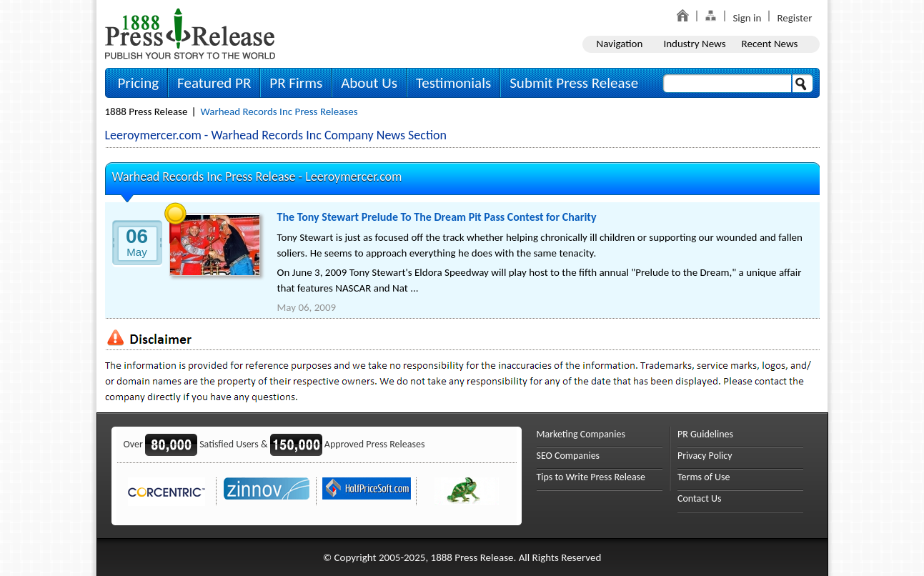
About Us (369, 83)
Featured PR (214, 83)
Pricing (139, 83)
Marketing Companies (581, 434)
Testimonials (453, 83)
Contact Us (700, 498)
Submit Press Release (574, 83)
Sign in (747, 18)
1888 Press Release (146, 111)
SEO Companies (568, 456)
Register (794, 18)
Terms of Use (704, 477)
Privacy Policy (705, 456)
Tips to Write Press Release (591, 477)
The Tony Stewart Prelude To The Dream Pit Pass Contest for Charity (437, 217)
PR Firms (296, 83)
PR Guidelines (705, 434)
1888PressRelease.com (190, 33)
